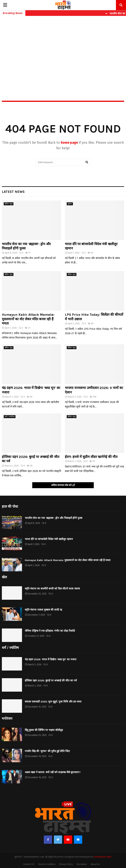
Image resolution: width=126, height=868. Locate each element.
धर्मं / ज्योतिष (10, 417)
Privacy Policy (66, 864)
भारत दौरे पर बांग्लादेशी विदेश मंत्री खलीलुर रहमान (49, 539)
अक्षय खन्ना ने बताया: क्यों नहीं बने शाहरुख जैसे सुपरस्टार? (53, 772)
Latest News (13, 192)
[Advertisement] (63, 50)
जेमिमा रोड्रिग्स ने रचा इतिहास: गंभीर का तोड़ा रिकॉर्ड (50, 631)
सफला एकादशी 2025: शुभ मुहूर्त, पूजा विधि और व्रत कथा (53, 702)
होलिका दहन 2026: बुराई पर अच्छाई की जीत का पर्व (51, 681)
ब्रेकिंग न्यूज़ (9, 204)
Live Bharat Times (103, 857)
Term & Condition (47, 864)
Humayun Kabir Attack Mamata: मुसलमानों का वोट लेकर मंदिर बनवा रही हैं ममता (28, 319)
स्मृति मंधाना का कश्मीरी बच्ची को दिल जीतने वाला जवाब (52, 589)
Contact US (29, 864)
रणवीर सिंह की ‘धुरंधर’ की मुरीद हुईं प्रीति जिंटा (47, 751)
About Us (95, 864)
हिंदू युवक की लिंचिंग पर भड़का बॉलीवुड (44, 730)
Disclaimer (82, 864)
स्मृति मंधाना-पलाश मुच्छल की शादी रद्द (43, 610)
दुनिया (70, 204)
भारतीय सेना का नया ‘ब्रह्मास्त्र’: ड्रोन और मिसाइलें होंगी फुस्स (53, 518)
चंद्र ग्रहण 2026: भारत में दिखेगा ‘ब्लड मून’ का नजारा (51, 659)
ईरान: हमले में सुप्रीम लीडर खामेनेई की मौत (91, 457)
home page (69, 143)
